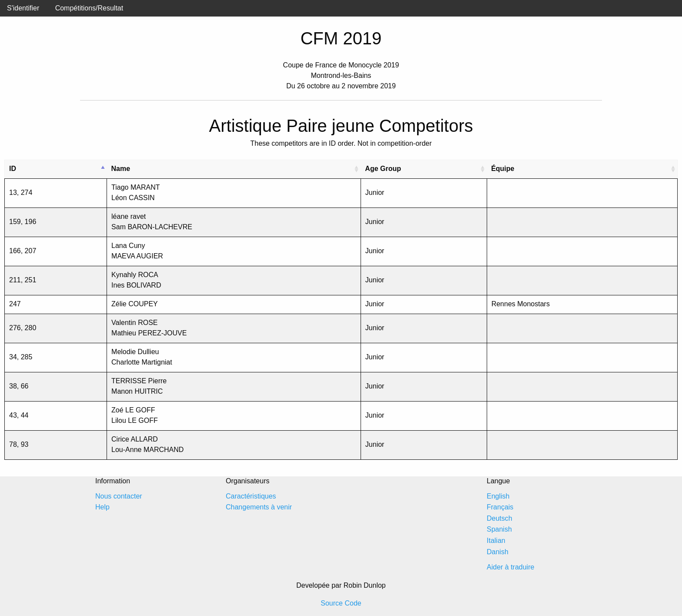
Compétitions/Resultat (89, 8)
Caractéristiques (251, 496)
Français (500, 507)
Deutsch (500, 518)
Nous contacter (119, 496)
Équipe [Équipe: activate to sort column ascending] (503, 169)
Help (102, 507)
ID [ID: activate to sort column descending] (13, 169)
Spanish (499, 529)
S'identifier (23, 8)
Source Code (341, 603)
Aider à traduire (510, 567)
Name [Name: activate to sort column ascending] (121, 169)
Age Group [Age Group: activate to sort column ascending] (383, 169)
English (498, 496)
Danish (498, 552)
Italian (496, 541)
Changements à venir (259, 507)
